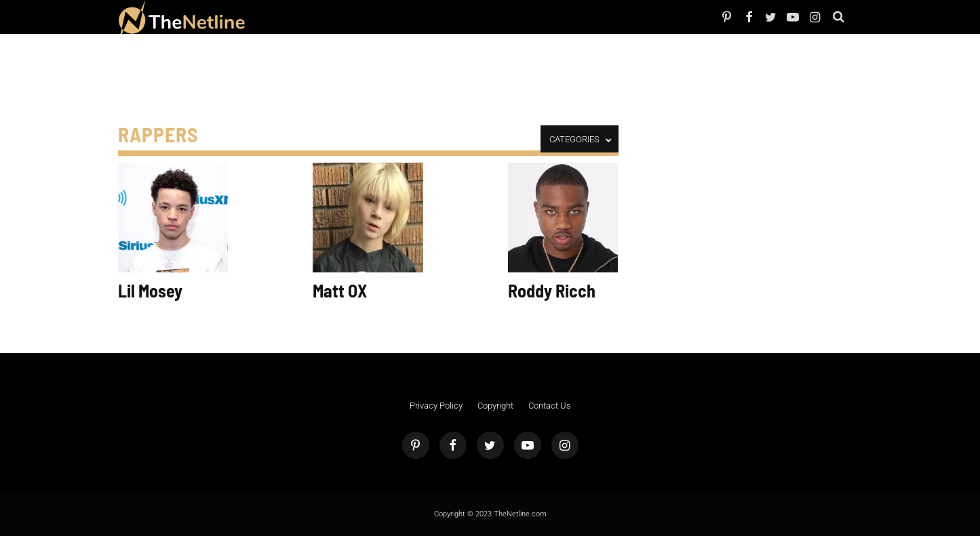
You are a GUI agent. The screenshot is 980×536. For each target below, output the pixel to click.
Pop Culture (395, 17)
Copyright (495, 406)
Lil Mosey (150, 290)
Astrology (427, 17)
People (276, 17)
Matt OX (340, 290)
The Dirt (346, 17)
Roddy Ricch (552, 290)
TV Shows (319, 17)
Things (367, 17)
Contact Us (550, 406)
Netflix (295, 17)
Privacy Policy (436, 406)
